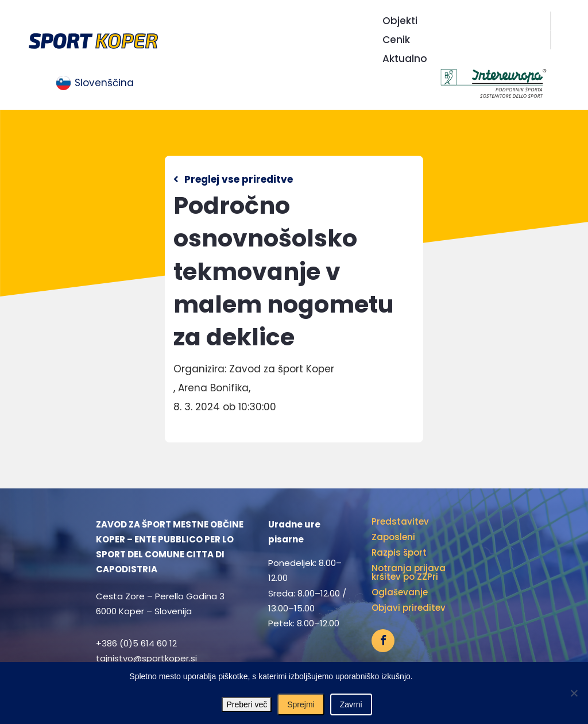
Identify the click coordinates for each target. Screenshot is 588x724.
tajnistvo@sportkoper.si (146, 658)
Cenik (396, 40)
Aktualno (405, 59)
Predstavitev (400, 521)
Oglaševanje (400, 592)
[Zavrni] (574, 693)
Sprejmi (301, 704)
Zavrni (351, 704)
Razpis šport (399, 552)
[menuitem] (95, 83)
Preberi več (247, 704)
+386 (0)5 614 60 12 (136, 643)
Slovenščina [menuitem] (104, 83)
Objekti (400, 21)
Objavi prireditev (409, 608)
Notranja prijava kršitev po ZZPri (409, 572)
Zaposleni (393, 537)
